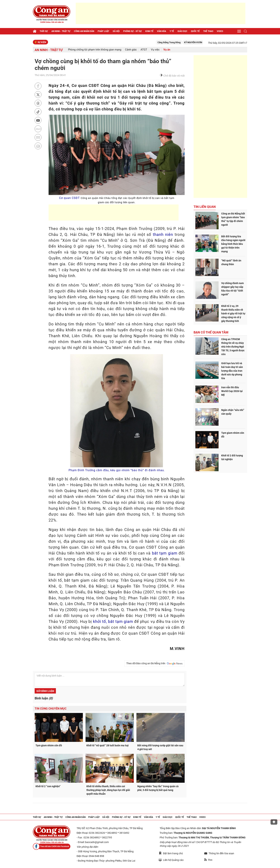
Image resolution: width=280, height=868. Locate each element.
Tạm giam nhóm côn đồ (49, 745)
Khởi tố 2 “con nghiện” (48, 786)
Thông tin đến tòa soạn (219, 853)
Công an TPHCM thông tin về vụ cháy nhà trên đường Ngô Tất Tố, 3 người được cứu (233, 347)
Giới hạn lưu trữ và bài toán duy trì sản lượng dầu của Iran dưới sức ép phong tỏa (232, 371)
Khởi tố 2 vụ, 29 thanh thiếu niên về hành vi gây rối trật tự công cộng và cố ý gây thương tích (233, 313)
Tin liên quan (205, 207)
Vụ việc (155, 50)
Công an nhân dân (84, 31)
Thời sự (44, 31)
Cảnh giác (131, 50)
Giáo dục (182, 31)
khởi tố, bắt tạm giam (113, 622)
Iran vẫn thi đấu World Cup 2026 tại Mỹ (232, 391)
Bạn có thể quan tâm (211, 332)
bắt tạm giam (165, 553)
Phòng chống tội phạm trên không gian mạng (95, 50)
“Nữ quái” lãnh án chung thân (231, 262)
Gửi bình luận (45, 691)
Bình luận (44, 698)
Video (220, 31)
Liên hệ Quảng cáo (171, 860)
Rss (208, 860)
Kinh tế (149, 31)
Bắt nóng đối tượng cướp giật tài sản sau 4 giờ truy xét (160, 747)
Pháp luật (103, 31)
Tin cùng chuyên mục (51, 709)
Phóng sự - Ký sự (132, 31)
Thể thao (208, 31)
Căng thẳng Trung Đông (180, 42)
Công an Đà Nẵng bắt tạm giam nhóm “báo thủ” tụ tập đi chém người (233, 219)
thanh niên (163, 235)
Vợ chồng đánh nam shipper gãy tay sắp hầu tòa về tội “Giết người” (232, 289)
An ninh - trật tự (61, 31)
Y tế (172, 31)
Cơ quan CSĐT (117, 200)
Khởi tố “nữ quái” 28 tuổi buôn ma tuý (107, 745)
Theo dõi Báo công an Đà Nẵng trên (154, 664)
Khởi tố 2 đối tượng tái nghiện (232, 457)
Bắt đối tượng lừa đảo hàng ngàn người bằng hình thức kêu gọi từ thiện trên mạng (233, 244)
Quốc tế (195, 31)
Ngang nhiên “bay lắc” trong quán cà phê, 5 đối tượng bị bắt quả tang (158, 788)
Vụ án (167, 50)
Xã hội (116, 31)
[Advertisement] (161, 13)
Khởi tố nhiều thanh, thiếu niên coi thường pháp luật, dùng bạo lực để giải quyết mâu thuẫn (108, 790)
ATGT (144, 50)
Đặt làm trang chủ (171, 853)
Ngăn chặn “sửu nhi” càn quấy (233, 412)
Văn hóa (162, 31)
